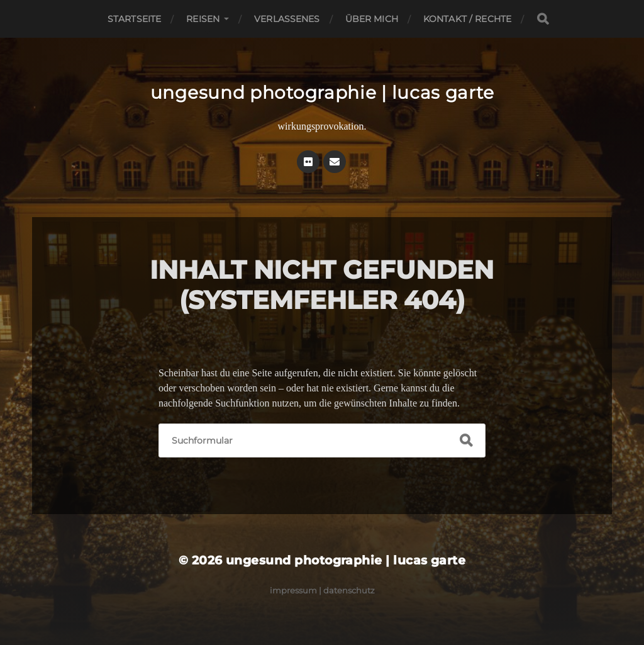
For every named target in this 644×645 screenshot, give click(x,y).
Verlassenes (287, 19)
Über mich (372, 19)
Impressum (293, 590)
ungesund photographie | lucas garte (322, 93)
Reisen (203, 19)
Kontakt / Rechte (467, 19)
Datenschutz (349, 590)
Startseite (134, 19)
